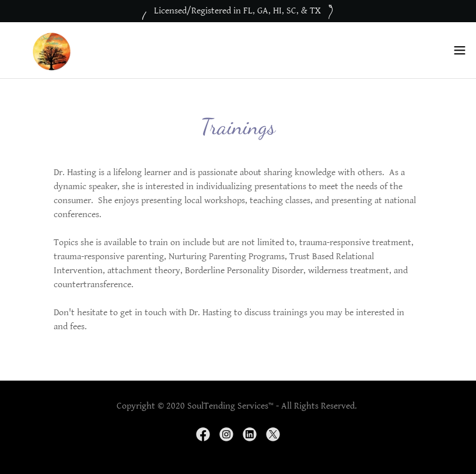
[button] (460, 50)
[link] (50, 50)
